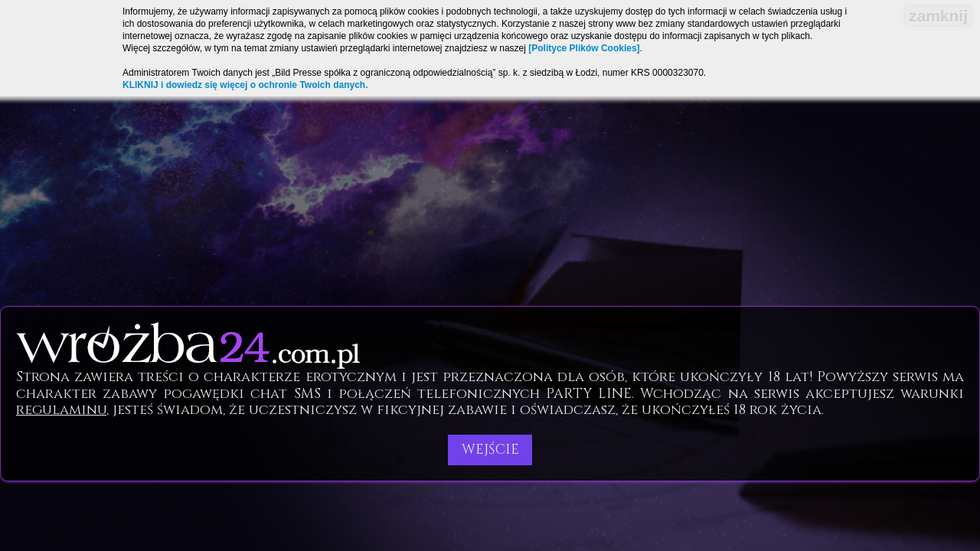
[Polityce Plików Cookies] (584, 48)
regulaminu (61, 410)
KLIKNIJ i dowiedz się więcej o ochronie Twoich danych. (245, 85)
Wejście (490, 450)
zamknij (938, 16)
